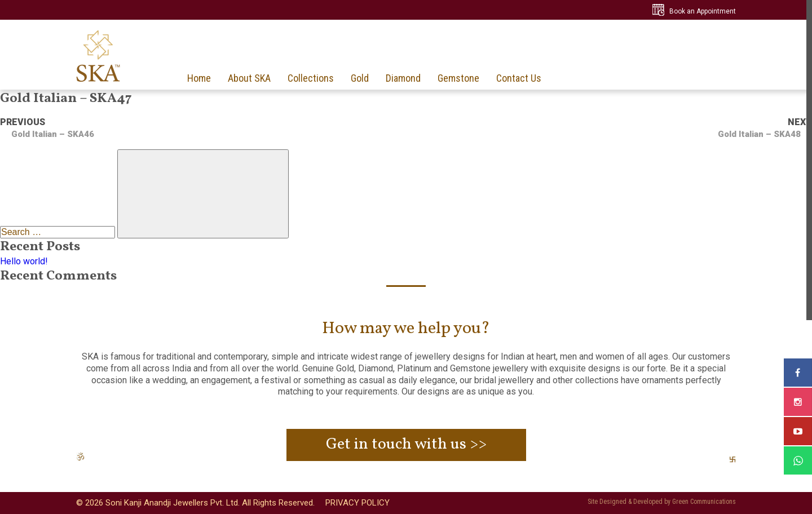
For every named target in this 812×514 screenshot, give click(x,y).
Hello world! (24, 261)
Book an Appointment (703, 11)
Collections (311, 78)
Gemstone (458, 78)
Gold (360, 78)
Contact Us (519, 78)
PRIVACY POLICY (358, 503)
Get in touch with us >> (406, 444)
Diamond (403, 78)
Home (199, 78)
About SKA (249, 78)
